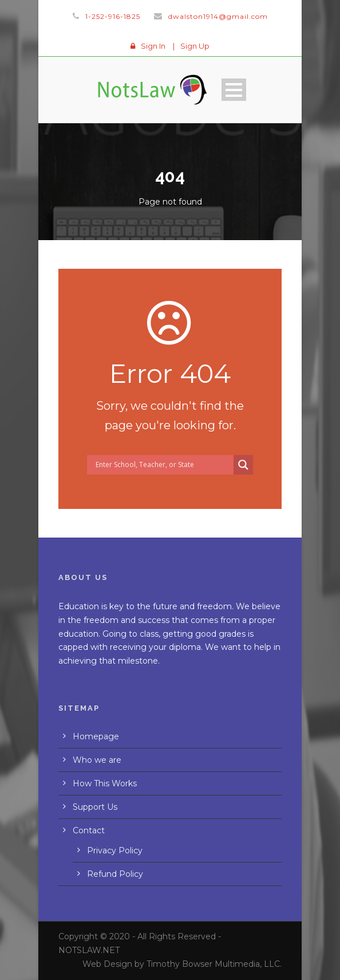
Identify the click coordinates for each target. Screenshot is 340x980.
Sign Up (195, 46)
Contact (89, 830)
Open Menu (234, 90)
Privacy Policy (115, 850)
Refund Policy (115, 874)
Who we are (97, 760)
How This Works (105, 783)
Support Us (95, 807)
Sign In (153, 46)
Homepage (96, 736)
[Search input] (163, 465)
